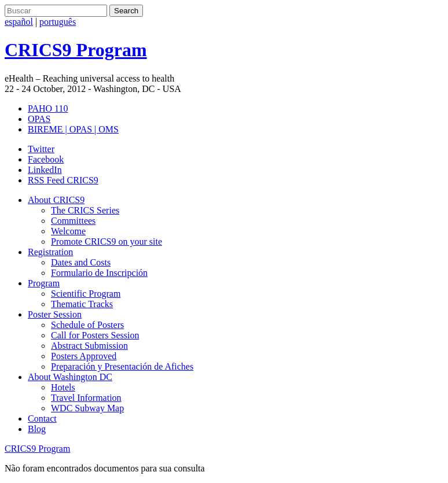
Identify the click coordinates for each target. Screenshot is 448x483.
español (19, 22)
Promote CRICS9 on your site (107, 241)
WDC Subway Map (87, 408)
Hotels (63, 387)
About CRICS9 (56, 200)
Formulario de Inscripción (99, 273)
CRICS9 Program (37, 449)
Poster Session (55, 314)
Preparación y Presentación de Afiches (122, 366)
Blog (37, 429)
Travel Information (86, 398)
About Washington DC (70, 377)
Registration (50, 252)
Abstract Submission (89, 346)
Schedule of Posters (87, 325)
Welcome (68, 231)
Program (44, 283)
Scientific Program (86, 294)
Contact (42, 419)
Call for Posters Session (95, 335)
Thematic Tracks (82, 304)
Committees (73, 221)
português (58, 22)
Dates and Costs (81, 262)
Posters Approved (84, 356)
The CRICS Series (85, 210)
